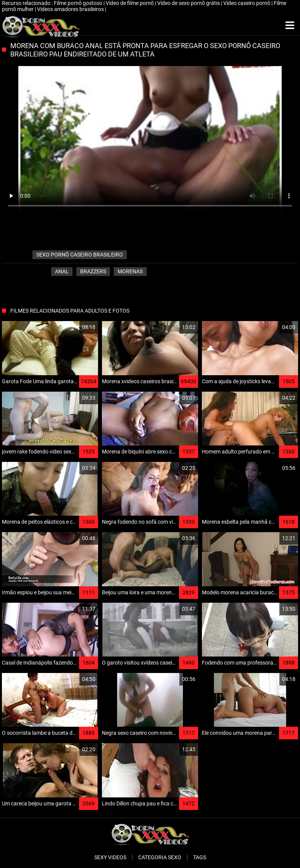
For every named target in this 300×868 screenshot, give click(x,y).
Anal (62, 271)
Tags (200, 857)
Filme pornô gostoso (79, 3)
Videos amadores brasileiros (71, 9)
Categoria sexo (160, 857)
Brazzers (93, 271)
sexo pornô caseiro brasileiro (80, 255)
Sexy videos (110, 857)
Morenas (130, 271)
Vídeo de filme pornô (130, 3)
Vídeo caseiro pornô (247, 3)
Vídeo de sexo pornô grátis (189, 3)
